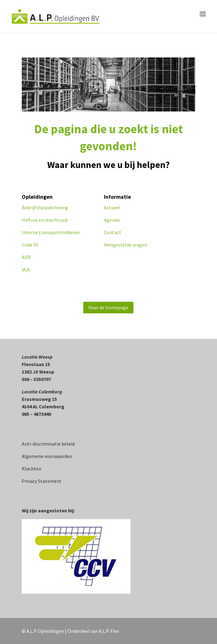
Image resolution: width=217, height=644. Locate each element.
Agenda (112, 220)
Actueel (112, 207)
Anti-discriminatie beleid (48, 444)
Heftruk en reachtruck (45, 220)
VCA (26, 270)
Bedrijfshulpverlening (45, 207)
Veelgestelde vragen (125, 245)
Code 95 (30, 245)
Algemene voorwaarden (47, 456)
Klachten (32, 469)
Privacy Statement (42, 481)
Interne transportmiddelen (51, 232)
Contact (113, 232)
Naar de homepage (108, 307)
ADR (26, 257)
